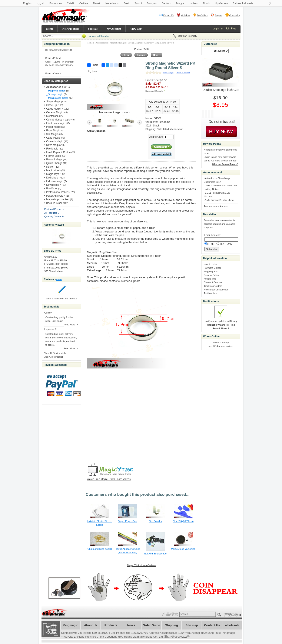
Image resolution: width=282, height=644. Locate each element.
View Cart (136, 29)
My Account (114, 29)
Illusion (50, 167)
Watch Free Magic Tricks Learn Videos (109, 479)
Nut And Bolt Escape (155, 554)
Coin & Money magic (58, 120)
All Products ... (52, 213)
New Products (71, 29)
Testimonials (210, 293)
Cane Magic (53, 138)
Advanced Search (98, 36)
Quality (48, 313)
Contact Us (168, 15)
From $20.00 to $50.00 (56, 268)
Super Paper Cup (127, 521)
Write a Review (183, 73)
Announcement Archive (216, 206)
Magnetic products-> (58, 199)
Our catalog (235, 15)
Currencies (210, 44)
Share (93, 65)
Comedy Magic (55, 141)
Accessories (101, 43)
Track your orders (213, 286)
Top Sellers (202, 15)
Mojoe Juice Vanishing (183, 549)
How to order (210, 264)
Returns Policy (211, 275)
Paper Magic (53, 127)
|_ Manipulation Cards (56, 98)
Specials (93, 29)
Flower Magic (54, 156)
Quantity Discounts (54, 216)
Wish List (185, 15)
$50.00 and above (54, 271)
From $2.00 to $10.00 (55, 260)
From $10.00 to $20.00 (56, 264)
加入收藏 (51, 629)
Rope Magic (53, 131)
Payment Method (213, 268)
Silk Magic (52, 134)
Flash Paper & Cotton (58, 152)
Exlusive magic (55, 181)
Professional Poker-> (58, 192)
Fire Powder (155, 521)
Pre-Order (52, 189)
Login (216, 29)
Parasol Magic (54, 160)
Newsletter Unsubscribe (216, 290)
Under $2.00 (51, 257)
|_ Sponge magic (54, 94)
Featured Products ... (55, 209)
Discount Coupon (213, 282)
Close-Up (52, 105)
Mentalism (52, 116)
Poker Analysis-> (56, 196)
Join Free (231, 29)
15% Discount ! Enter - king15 (221, 200)
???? (233, 615)
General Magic (54, 112)
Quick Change (54, 163)
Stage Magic (53, 102)
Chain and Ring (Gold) (100, 549)
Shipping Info (210, 271)
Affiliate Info (210, 279)
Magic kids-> (53, 170)
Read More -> (71, 325)
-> (55, 87)
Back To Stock (54, 203)
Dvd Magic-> (53, 178)
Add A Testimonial (54, 357)
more (59, 279)
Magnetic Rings (117, 43)
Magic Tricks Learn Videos (141, 565)
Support (218, 15)
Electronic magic (56, 123)
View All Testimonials (55, 353)
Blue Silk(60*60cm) (183, 521)
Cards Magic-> (54, 109)
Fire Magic (52, 149)
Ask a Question (96, 131)
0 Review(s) (168, 73)
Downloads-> (54, 185)
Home (50, 29)
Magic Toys (53, 174)
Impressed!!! (51, 329)
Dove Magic (53, 145)
